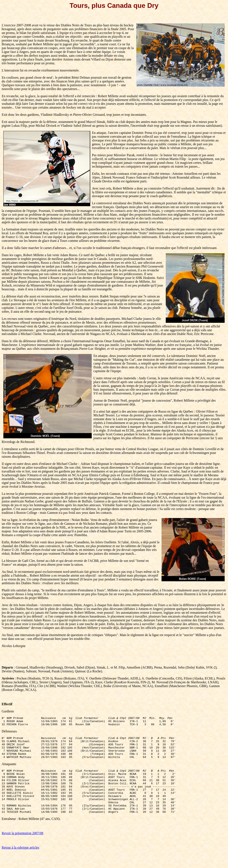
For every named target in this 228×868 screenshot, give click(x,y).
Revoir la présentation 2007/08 (23, 848)
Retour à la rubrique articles (21, 863)
